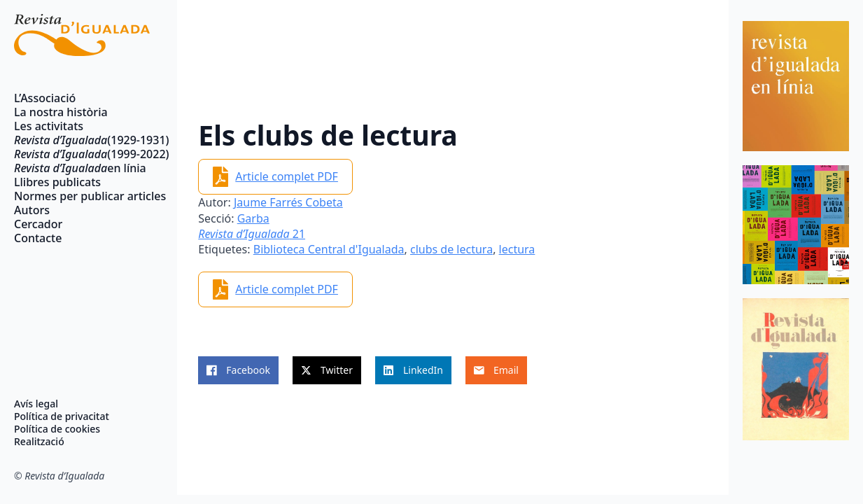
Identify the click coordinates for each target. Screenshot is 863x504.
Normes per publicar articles (82, 196)
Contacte (38, 238)
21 (252, 234)
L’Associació (45, 98)
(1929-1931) (82, 140)
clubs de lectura (451, 249)
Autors (32, 210)
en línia (80, 168)
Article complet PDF (287, 176)
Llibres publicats (57, 182)
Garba (253, 218)
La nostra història (61, 112)
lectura (517, 249)
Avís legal (36, 404)
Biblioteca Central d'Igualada (329, 249)
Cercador (38, 224)
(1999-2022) (82, 154)
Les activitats (49, 126)
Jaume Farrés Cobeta (288, 202)
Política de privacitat (62, 416)
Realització (39, 442)
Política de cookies (57, 429)
